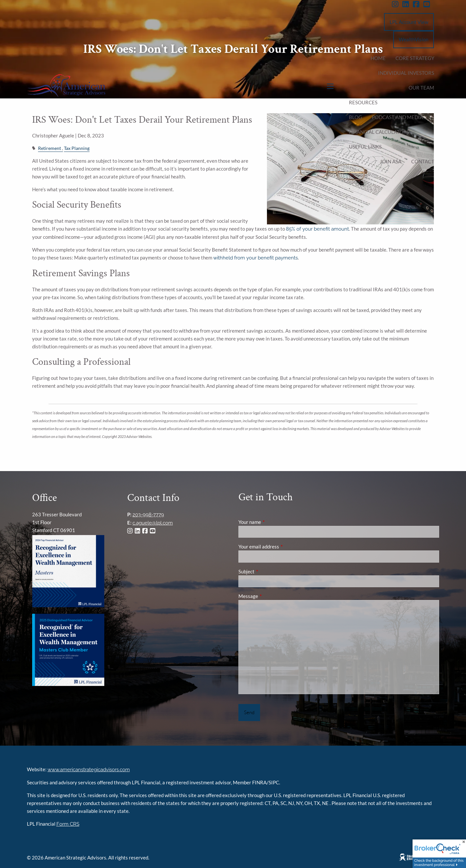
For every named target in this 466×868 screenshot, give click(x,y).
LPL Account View (409, 22)
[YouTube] (429, 4)
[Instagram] (397, 4)
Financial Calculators (379, 132)
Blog (355, 117)
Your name (273, 522)
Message (271, 596)
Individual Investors (406, 73)
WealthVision (414, 39)
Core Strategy (415, 58)
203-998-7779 (148, 515)
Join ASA (391, 161)
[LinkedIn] (408, 4)
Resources (363, 102)
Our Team (421, 88)
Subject (269, 571)
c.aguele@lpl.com (153, 523)
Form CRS (68, 824)
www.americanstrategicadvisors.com (89, 770)
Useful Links (365, 147)
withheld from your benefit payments (255, 258)
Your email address (282, 547)
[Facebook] (418, 4)
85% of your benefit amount (317, 229)
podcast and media (397, 117)
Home (378, 58)
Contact (423, 161)
